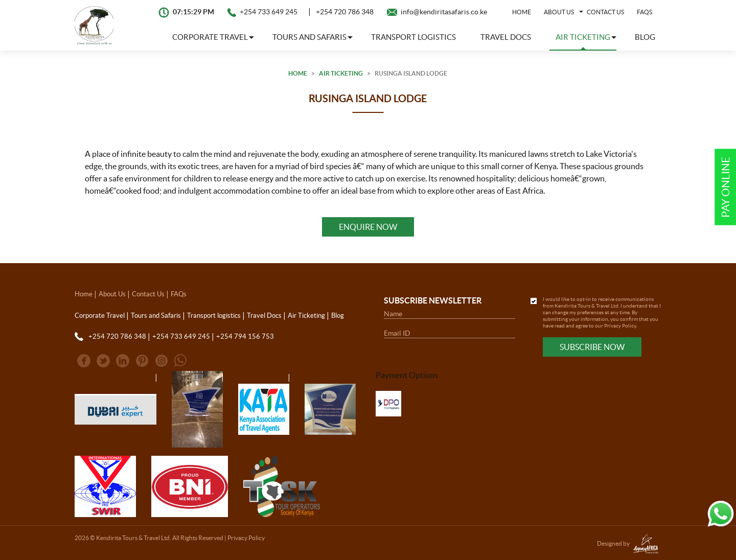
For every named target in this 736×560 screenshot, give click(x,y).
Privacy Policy (620, 326)
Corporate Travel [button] (210, 37)
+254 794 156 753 (245, 336)
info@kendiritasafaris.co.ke (444, 12)
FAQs (645, 12)
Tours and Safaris (156, 316)
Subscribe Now (592, 347)
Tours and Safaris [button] (309, 37)
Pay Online (726, 187)
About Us (112, 294)
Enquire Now (368, 227)
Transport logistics (413, 37)
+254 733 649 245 (269, 12)
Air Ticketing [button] (583, 37)
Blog (645, 37)
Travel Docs (506, 37)
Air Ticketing (341, 73)
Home (522, 12)
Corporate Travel (100, 316)
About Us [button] (559, 12)
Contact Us (605, 12)
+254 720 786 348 (345, 12)
